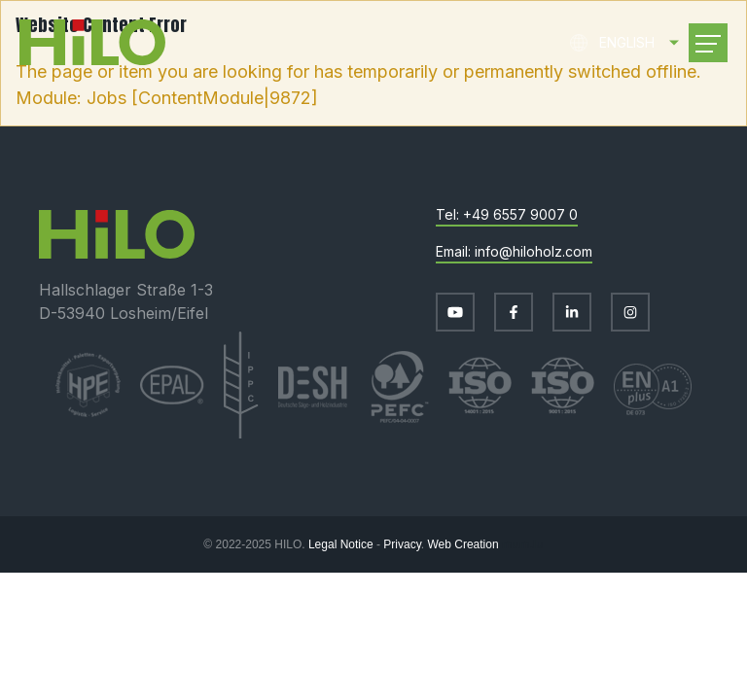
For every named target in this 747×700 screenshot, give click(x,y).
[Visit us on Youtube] (455, 312)
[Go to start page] (92, 42)
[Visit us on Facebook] (514, 312)
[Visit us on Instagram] (630, 312)
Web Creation (462, 544)
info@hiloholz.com (534, 251)
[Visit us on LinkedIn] (572, 312)
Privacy (402, 544)
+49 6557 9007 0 (520, 214)
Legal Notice (341, 544)
